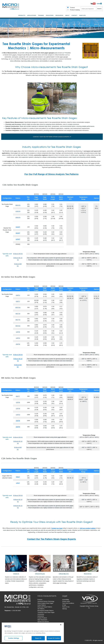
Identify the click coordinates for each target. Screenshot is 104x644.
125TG (18, 338)
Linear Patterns (42, 605)
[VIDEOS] (16, 563)
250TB (18, 421)
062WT (18, 233)
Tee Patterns (41, 609)
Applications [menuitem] (32, 15)
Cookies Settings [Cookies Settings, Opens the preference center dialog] (14, 638)
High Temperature (42, 620)
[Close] (61, 625)
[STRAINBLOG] (64, 563)
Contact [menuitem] (74, 15)
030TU (18, 295)
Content (72, 8)
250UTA (18, 217)
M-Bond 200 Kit (18, 254)
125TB (18, 332)
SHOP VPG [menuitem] (82, 15)
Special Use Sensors (43, 622)
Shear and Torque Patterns (45, 607)
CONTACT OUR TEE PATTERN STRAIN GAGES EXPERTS (51, 137)
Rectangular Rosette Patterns (45, 611)
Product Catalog (75, 10)
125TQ (18, 415)
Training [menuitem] (41, 15)
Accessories (41, 614)
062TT (18, 396)
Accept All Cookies (54, 638)
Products (40, 600)
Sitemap (64, 609)
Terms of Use (66, 607)
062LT (18, 477)
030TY (18, 301)
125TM (18, 409)
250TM (18, 344)
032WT (18, 227)
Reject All (38, 638)
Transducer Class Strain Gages (46, 612)
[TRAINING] (88, 563)
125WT (18, 239)
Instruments (41, 616)
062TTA (18, 320)
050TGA (18, 307)
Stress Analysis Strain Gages (45, 603)
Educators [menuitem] (50, 15)
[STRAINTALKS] (40, 563)
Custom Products (42, 618)
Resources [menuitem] (59, 15)
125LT (18, 483)
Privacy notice (66, 601)
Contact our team (57, 528)
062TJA (18, 314)
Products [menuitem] (22, 15)
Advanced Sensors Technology (46, 601)
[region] (33, 632)
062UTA (18, 205)
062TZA (18, 326)
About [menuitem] (67, 15)
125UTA (18, 211)
